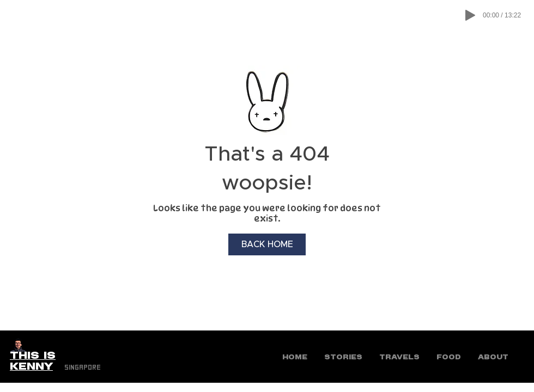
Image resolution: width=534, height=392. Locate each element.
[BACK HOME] (267, 244)
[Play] (470, 15)
